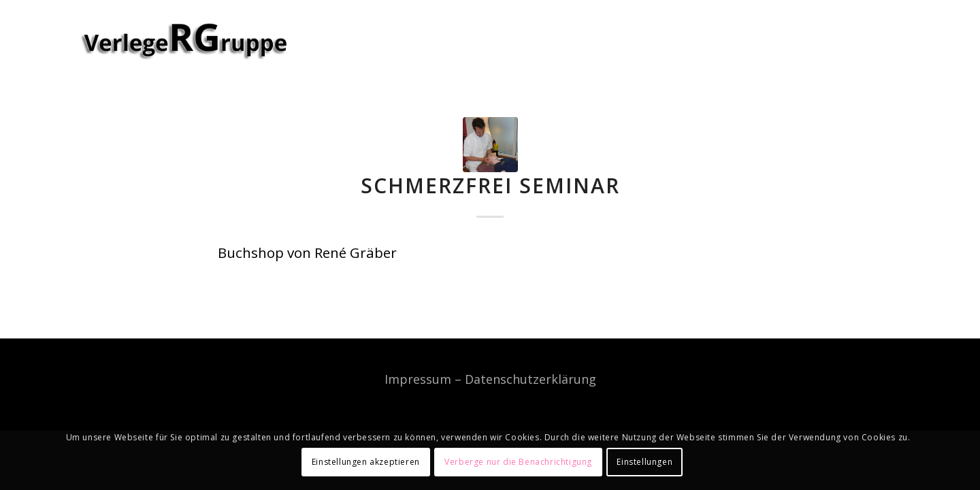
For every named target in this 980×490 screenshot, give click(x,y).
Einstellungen (644, 462)
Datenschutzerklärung (530, 379)
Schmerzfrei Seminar (490, 185)
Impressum (418, 379)
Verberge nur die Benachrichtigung (518, 462)
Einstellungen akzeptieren (366, 462)
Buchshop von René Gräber (307, 252)
